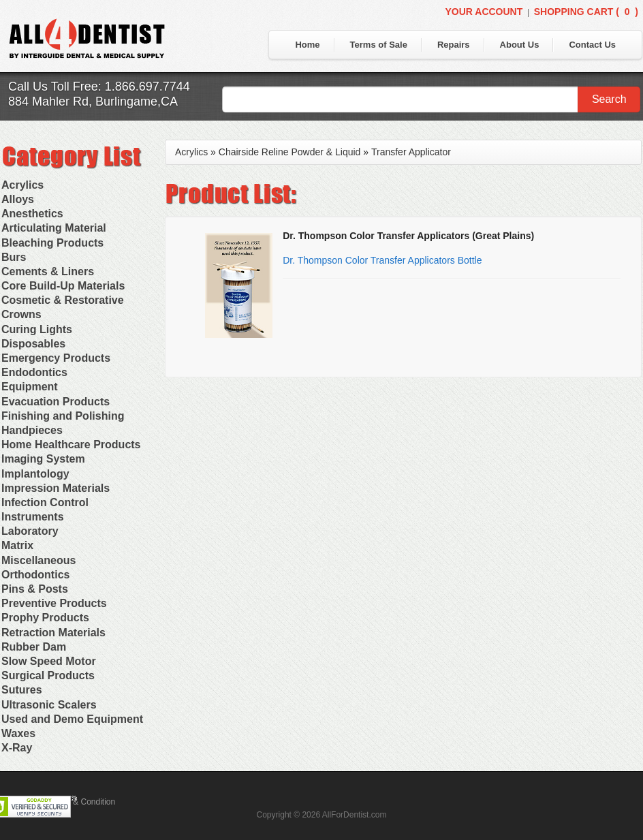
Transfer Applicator (411, 152)
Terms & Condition (82, 802)
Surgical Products (48, 675)
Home (307, 45)
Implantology (35, 474)
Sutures (22, 690)
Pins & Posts (35, 589)
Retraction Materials (53, 633)
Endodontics (34, 372)
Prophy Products (45, 618)
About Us (520, 45)
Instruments (33, 517)
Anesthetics (32, 214)
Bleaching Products (52, 243)
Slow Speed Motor (49, 661)
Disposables (33, 344)
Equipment (30, 387)
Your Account (484, 12)
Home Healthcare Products (71, 445)
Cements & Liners (48, 271)
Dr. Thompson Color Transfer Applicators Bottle (382, 260)
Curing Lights (37, 329)
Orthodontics (35, 575)
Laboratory (30, 531)
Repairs (454, 45)
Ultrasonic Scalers (49, 705)
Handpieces (32, 430)
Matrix (17, 545)
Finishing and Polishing (63, 416)
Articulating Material (54, 228)
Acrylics (22, 185)
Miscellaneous (38, 560)
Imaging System (43, 459)
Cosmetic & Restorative (63, 300)
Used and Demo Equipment (72, 719)
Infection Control (45, 502)
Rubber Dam (34, 647)
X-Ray (17, 748)
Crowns (21, 314)
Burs (14, 257)
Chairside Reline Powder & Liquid (290, 152)
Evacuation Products (56, 402)
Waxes (18, 733)
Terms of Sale (379, 45)
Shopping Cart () (586, 12)
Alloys (18, 199)
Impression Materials (56, 488)
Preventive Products (54, 603)
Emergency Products (56, 358)
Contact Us (592, 45)
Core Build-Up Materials (63, 286)
